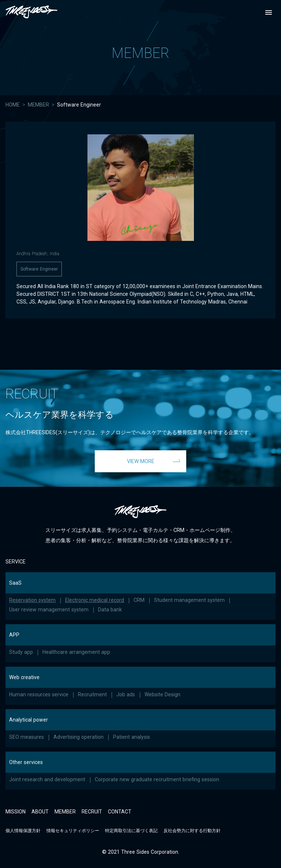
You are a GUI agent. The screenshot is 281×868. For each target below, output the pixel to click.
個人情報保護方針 (23, 831)
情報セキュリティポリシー (73, 831)
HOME (13, 105)
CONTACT (120, 812)
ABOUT (40, 812)
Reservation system (32, 600)
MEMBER (38, 105)
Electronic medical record (95, 600)
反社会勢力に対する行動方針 (192, 831)
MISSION (16, 812)
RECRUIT (92, 812)
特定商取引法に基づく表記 (131, 831)
